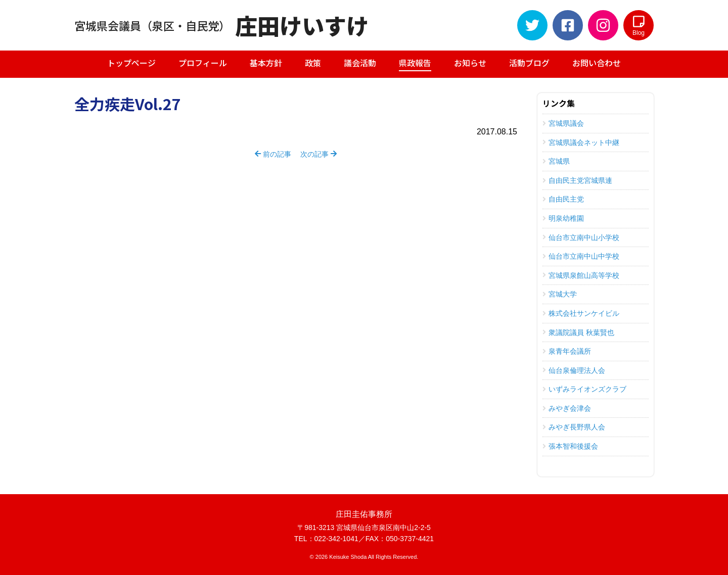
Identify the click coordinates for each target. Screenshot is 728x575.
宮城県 (556, 161)
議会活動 (360, 63)
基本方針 (266, 63)
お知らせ (470, 63)
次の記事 (318, 154)
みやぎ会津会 (567, 408)
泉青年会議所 (567, 351)
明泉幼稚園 (563, 218)
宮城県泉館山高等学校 (581, 275)
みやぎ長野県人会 (574, 427)
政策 (313, 63)
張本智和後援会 (570, 446)
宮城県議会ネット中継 (581, 142)
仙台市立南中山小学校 (581, 237)
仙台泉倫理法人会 (574, 370)
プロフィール (203, 63)
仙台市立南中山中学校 (581, 256)
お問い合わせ (597, 63)
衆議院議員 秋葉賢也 (578, 332)
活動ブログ (529, 63)
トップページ (131, 63)
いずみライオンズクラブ (584, 389)
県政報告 (415, 64)
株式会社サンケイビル (581, 313)
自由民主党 (563, 199)
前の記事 (273, 154)
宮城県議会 (563, 123)
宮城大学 (560, 294)
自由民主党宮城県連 (577, 180)
